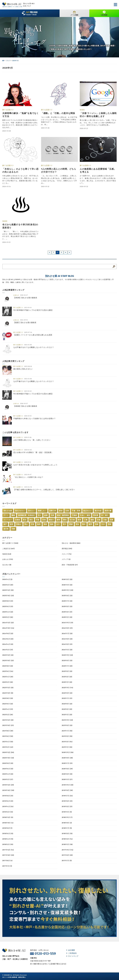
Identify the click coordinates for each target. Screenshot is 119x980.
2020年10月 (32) (8, 758)
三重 (86, 520)
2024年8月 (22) (8, 633)
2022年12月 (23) (8, 688)
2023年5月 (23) (67, 671)
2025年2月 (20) (8, 617)
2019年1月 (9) (67, 812)
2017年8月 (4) (7, 861)
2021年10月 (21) (8, 725)
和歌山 (19, 524)
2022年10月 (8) (8, 693)
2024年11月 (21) (67, 623)
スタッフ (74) (67, 554)
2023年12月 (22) (8, 655)
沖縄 (13, 529)
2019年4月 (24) (8, 806)
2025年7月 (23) (67, 601)
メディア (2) (66, 559)
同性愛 (96, 515)
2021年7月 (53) (67, 731)
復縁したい (42, 511)
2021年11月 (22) (67, 720)
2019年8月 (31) (8, 796)
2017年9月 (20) (67, 855)
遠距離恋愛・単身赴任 (26, 515)
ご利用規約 (72, 953)
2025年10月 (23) (8, 596)
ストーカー (8, 520)
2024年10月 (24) (8, 628)
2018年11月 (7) (67, 817)
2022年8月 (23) (8, 698)
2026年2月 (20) (8, 585)
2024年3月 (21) (67, 644)
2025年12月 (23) (8, 590)
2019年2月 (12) (8, 812)
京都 (99, 520)
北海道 (18, 520)
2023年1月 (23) (67, 682)
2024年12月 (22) (8, 623)
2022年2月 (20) (8, 715)
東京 (25, 520)
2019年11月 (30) (67, 785)
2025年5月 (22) (67, 606)
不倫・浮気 (76, 511)
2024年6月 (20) (8, 639)
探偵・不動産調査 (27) (70, 565)
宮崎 (110, 524)
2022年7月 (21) (67, 698)
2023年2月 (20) (8, 682)
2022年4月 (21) (8, 709)
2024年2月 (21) (8, 650)
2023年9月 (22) (67, 661)
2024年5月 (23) (67, 639)
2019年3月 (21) (67, 806)
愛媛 (71, 524)
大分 (103, 524)
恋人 (40, 515)
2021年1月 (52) (67, 747)
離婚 (13, 515)
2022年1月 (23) (67, 715)
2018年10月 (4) (8, 823)
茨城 (44, 520)
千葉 (38, 520)
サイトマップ (72, 956)
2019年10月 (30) (8, 790)
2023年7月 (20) (67, 666)
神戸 (5, 524)
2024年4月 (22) (8, 644)
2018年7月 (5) (67, 828)
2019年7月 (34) (67, 796)
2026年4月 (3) (7, 579)
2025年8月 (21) (8, 601)
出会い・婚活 (85, 515)
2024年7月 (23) (67, 633)
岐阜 (79, 520)
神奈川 (51, 520)
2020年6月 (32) (8, 769)
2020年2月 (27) (8, 779)
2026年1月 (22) (67, 585)
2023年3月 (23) (67, 677)
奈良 (12, 524)
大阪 (105, 520)
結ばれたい (88, 511)
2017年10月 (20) (8, 855)
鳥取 (39, 524)
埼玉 (31, 520)
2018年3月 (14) (67, 839)
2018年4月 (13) (8, 839)
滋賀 (92, 520)
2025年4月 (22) (8, 612)
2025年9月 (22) (67, 596)
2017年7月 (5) (67, 861)
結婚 (46, 515)
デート (6, 515)
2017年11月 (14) (67, 850)
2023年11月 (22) (67, 655)
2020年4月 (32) (8, 774)
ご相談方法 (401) (8, 549)
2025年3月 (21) (67, 612)
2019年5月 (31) (67, 801)
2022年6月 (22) (8, 704)
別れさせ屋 (8, 511)
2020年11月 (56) (68, 752)
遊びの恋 (98, 511)
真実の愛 (108, 511)
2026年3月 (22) (67, 579)
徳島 (52, 524)
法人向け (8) (7, 565)
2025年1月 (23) (67, 617)
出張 (67, 511)
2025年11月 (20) (67, 590)
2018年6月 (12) (8, 834)
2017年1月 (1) (7, 866)
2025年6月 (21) (8, 606)
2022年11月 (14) (67, 688)
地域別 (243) (7, 554)
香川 (65, 524)
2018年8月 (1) (7, 828)
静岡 (59, 520)
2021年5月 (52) (67, 736)
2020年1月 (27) (67, 779)
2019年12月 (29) (8, 785)
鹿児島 (6, 529)
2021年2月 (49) (8, 747)
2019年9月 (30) (67, 790)
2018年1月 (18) (67, 844)
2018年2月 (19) (8, 844)
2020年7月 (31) (67, 763)
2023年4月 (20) (8, 677)
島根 (45, 524)
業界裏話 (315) (67, 549)
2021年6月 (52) (8, 736)
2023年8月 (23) (8, 666)
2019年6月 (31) (8, 801)
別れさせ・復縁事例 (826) (71, 543)
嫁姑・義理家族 (63, 515)
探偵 (61, 511)
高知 (77, 524)
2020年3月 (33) (67, 774)
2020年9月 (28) (67, 758)
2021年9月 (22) (67, 725)
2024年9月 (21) (67, 628)
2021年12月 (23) (8, 720)
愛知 (65, 520)
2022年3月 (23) (67, 709)
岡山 (26, 524)
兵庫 (112, 520)
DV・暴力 (105, 515)
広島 (33, 524)
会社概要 (71, 950)
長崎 (97, 524)
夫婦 (52, 515)
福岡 (90, 524)
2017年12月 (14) (8, 850)
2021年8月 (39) (8, 731)
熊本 (84, 524)
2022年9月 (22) (67, 693)
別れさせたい (20, 511)
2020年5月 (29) (67, 769)
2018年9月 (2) (67, 823)
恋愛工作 (53, 511)
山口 (58, 524)
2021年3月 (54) (67, 742)
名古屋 (72, 520)
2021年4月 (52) (8, 742)
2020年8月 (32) (8, 763)
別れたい (31, 511)
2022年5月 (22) (67, 704)
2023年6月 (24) (8, 671)
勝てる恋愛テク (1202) (10, 543)
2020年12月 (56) (8, 752)
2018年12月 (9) (8, 817)
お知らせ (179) (8, 559)
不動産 (74, 515)
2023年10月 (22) (8, 661)
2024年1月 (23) (67, 650)
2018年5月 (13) (67, 834)
